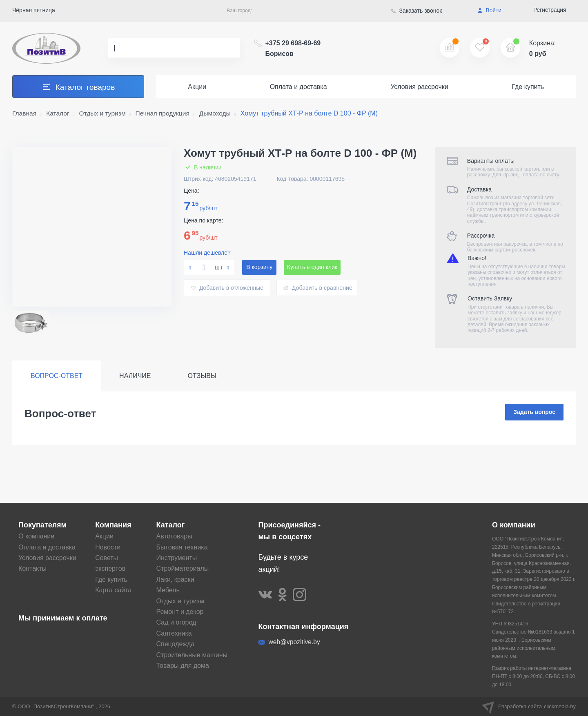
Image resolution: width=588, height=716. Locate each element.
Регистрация (550, 10)
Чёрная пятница (34, 10)
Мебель (168, 590)
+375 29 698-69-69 (293, 48)
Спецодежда (176, 644)
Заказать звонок (417, 11)
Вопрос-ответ (57, 376)
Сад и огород (176, 623)
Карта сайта (113, 590)
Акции (197, 87)
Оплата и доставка (298, 87)
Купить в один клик (313, 267)
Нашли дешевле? (207, 253)
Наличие (135, 376)
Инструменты (177, 558)
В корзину (259, 267)
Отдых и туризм (180, 601)
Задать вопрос (534, 412)
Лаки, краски (175, 580)
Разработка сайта (529, 707)
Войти (489, 11)
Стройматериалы (183, 569)
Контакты (32, 569)
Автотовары (174, 537)
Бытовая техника (182, 547)
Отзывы (202, 376)
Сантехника (174, 634)
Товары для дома (183, 666)
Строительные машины (192, 655)
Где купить (528, 87)
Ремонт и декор (180, 612)
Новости (108, 547)
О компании (36, 537)
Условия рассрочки (419, 87)
